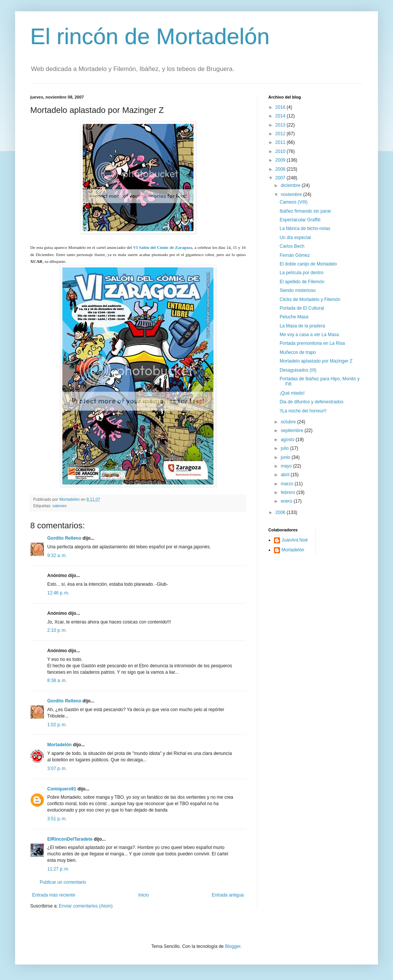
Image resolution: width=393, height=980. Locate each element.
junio (286, 457)
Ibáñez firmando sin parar (305, 211)
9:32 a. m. (57, 556)
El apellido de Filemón (302, 282)
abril (286, 475)
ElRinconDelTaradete (70, 839)
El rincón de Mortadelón (150, 36)
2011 (281, 142)
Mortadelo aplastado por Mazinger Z (316, 361)
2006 (281, 512)
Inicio (144, 895)
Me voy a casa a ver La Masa (309, 335)
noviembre (292, 194)
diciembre (291, 185)
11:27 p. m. (58, 869)
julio (285, 448)
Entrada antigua (228, 895)
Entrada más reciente (54, 895)
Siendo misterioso (298, 290)
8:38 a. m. (57, 681)
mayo (287, 466)
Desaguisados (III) (298, 370)
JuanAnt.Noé (295, 540)
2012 (281, 134)
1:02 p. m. (57, 725)
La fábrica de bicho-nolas (305, 228)
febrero (289, 492)
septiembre (293, 431)
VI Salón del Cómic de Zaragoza (163, 247)
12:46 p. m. (58, 593)
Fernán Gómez (295, 255)
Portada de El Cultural (302, 308)
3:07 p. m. (57, 769)
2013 (281, 125)
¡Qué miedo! (292, 393)
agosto (288, 440)
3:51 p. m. (57, 819)
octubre (289, 422)
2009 (281, 160)
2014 (281, 116)
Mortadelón (60, 745)
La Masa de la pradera (302, 326)
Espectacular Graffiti (300, 220)
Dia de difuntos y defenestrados (312, 402)
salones (60, 506)
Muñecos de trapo (298, 352)
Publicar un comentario (63, 882)
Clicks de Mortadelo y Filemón (310, 299)
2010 (281, 151)
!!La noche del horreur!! (303, 411)
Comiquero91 (62, 789)
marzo (288, 484)
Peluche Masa (294, 317)
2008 (281, 169)
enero (287, 501)
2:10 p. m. (57, 630)
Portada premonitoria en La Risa (312, 343)
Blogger (233, 946)
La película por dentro (302, 273)
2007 (281, 178)
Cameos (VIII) (294, 202)
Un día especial (295, 238)
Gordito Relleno (64, 538)
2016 (281, 107)
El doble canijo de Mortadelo (308, 264)
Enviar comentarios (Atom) (86, 906)
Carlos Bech (292, 246)
